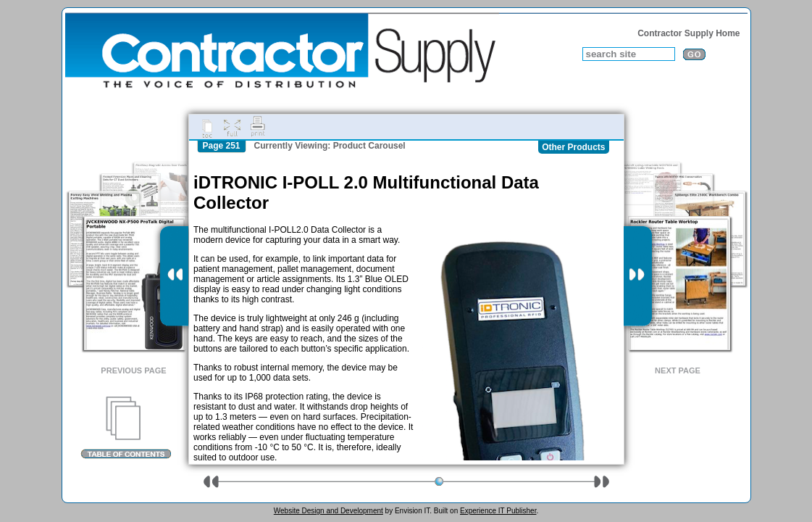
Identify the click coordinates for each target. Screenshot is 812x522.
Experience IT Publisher (498, 511)
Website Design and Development (328, 511)
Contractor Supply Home (688, 33)
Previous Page (133, 370)
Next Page (678, 370)
